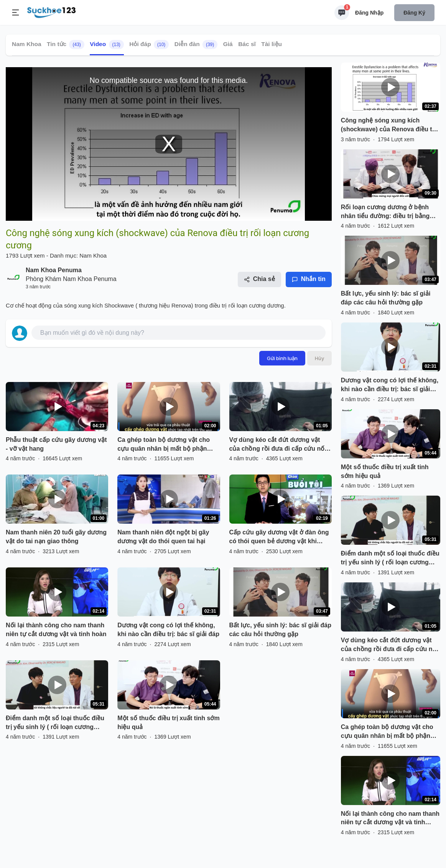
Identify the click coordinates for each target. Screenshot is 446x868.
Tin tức (66, 45)
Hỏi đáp (149, 45)
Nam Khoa (27, 44)
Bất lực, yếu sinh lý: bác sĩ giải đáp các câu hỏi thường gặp (281, 630)
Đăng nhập (369, 13)
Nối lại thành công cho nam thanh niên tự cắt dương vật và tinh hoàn (56, 630)
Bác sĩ (247, 44)
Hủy (319, 358)
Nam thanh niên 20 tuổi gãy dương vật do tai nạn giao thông (56, 537)
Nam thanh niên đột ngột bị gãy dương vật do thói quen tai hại (163, 537)
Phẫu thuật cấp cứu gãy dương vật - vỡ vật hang (56, 444)
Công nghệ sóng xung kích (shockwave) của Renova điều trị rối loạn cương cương (388, 126)
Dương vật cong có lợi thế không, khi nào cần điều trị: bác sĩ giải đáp (168, 630)
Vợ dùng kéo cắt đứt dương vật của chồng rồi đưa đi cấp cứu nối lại (278, 445)
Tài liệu (272, 44)
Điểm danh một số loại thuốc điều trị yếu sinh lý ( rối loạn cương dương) (55, 723)
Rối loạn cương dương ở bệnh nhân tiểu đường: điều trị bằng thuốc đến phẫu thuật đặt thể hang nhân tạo (385, 212)
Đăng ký (414, 13)
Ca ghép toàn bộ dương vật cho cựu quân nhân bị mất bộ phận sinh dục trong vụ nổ (164, 445)
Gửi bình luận (282, 358)
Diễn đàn (196, 45)
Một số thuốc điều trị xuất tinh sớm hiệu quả (168, 723)
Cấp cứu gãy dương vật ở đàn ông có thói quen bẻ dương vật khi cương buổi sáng (279, 537)
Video (107, 45)
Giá (228, 44)
